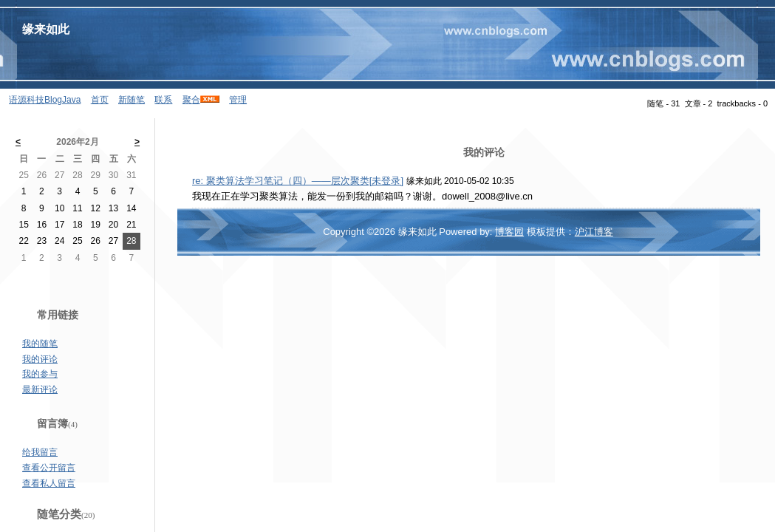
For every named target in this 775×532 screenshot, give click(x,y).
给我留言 (40, 452)
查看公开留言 (49, 468)
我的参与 (40, 374)
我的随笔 (40, 344)
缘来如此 (46, 29)
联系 (163, 100)
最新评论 (40, 389)
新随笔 (132, 100)
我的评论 (40, 359)
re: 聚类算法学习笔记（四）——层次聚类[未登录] (298, 181)
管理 (238, 100)
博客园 (509, 232)
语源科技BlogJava (45, 100)
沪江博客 (594, 232)
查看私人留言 (49, 483)
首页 (100, 100)
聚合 (191, 100)
